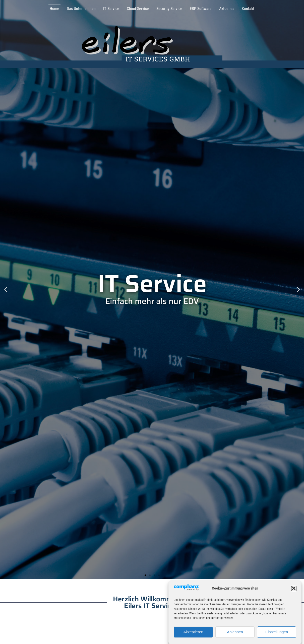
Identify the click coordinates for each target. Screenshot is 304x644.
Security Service (169, 8)
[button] (294, 593)
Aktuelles (227, 8)
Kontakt (248, 8)
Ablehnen (235, 636)
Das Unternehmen (81, 8)
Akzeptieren (193, 636)
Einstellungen (277, 636)
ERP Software (201, 8)
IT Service (111, 8)
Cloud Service (138, 8)
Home (54, 8)
